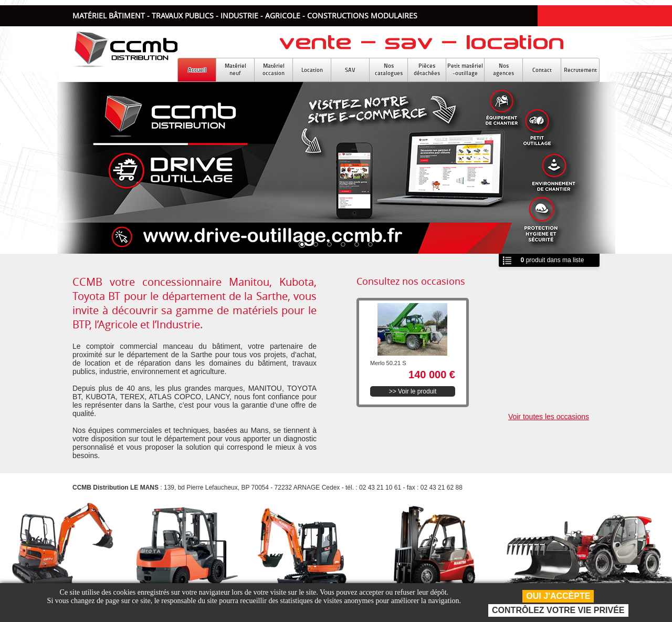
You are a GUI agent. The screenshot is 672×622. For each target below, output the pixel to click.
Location (312, 70)
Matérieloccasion (274, 69)
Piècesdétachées (427, 69)
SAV (350, 70)
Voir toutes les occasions (549, 417)
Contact (542, 70)
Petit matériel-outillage (465, 69)
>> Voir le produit (413, 391)
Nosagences (503, 69)
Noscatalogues (389, 69)
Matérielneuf (235, 69)
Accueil (197, 70)
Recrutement (580, 70)
